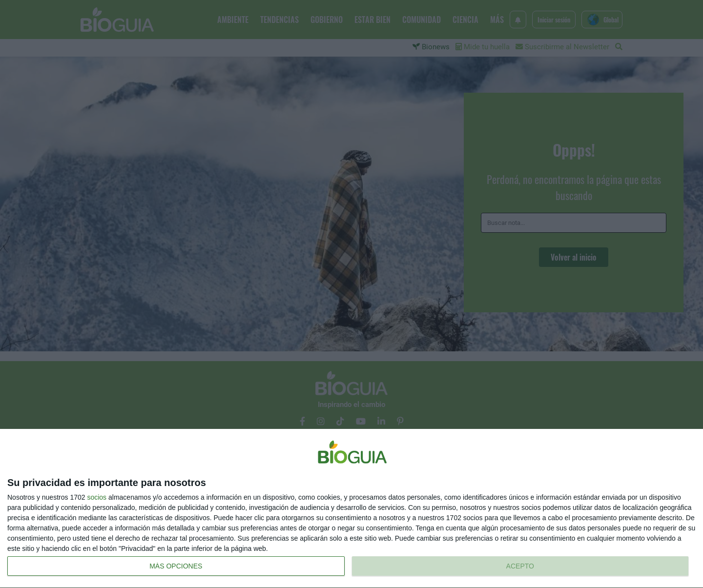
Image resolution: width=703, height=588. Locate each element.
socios (97, 497)
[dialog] (351, 509)
